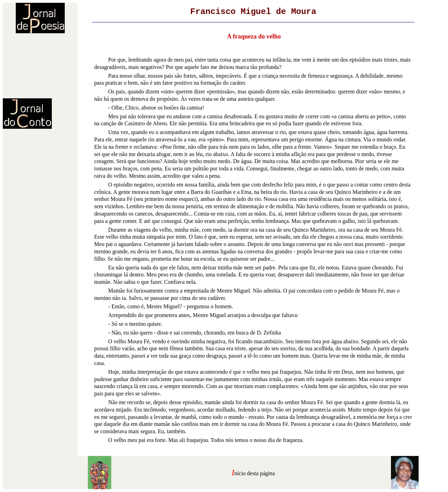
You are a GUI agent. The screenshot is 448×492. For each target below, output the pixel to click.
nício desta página (255, 473)
